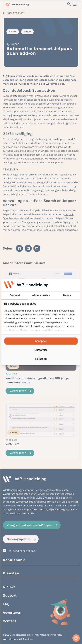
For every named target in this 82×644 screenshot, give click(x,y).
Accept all (41, 341)
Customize (41, 350)
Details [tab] (67, 295)
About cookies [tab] (41, 295)
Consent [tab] (15, 295)
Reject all (41, 359)
